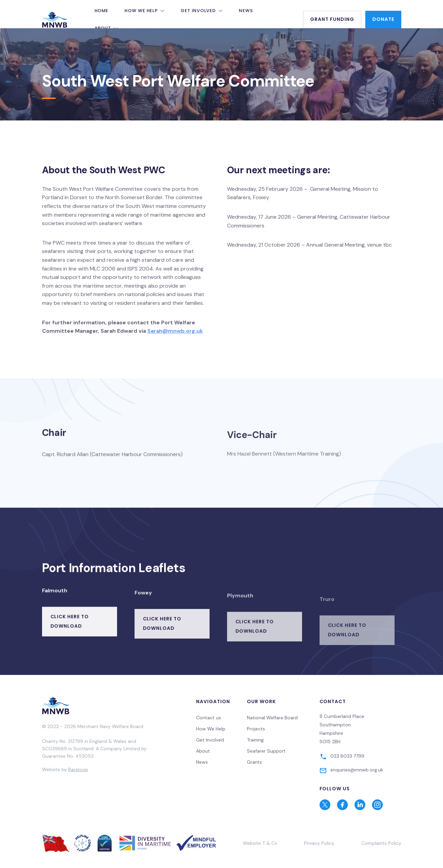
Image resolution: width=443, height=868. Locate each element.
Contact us (209, 718)
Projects (256, 729)
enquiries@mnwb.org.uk (357, 770)
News (246, 11)
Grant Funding (332, 19)
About (203, 751)
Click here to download (70, 637)
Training (255, 740)
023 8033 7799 (347, 756)
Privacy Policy (319, 843)
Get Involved (198, 11)
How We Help (141, 11)
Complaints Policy (381, 843)
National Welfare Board (272, 718)
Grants (254, 762)
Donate (383, 19)
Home (102, 11)
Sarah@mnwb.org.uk (175, 331)
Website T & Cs (260, 843)
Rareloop (78, 769)
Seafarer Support (266, 751)
